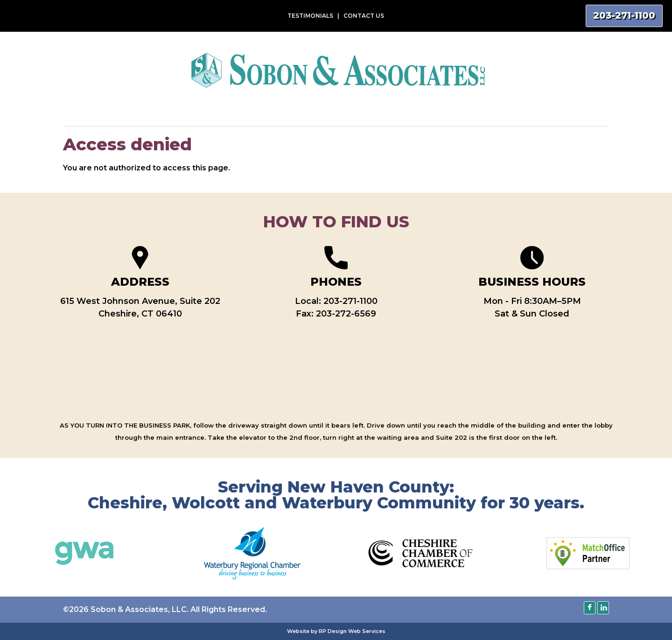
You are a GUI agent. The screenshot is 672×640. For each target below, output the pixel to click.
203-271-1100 (350, 301)
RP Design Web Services (352, 631)
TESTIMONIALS (310, 16)
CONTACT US (364, 16)
